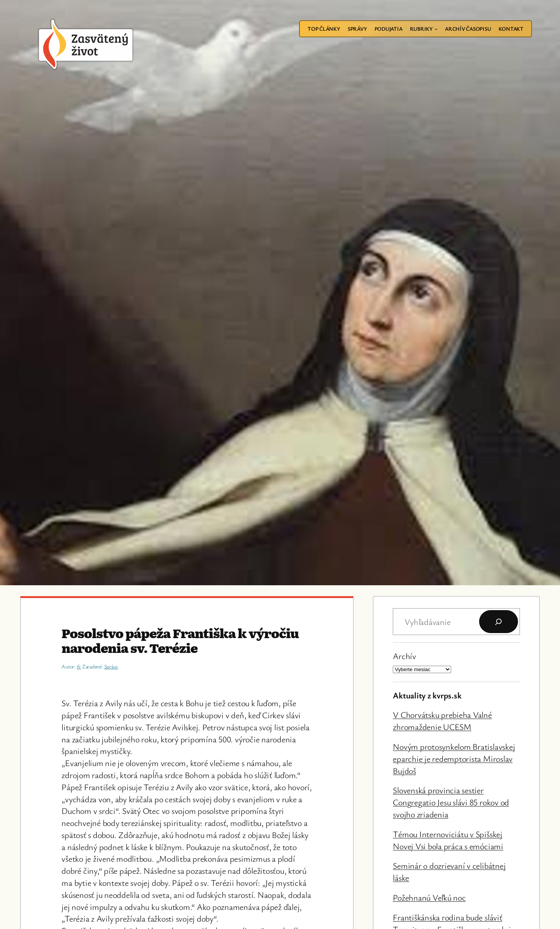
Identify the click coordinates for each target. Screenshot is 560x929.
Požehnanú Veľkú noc (429, 897)
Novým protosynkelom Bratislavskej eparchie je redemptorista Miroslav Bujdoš (454, 758)
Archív (404, 656)
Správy (111, 666)
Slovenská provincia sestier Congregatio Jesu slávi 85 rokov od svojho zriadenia (451, 802)
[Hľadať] (499, 622)
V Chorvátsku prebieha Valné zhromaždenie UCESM (442, 721)
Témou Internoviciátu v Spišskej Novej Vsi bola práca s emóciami (448, 840)
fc (79, 666)
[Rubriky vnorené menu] (436, 29)
